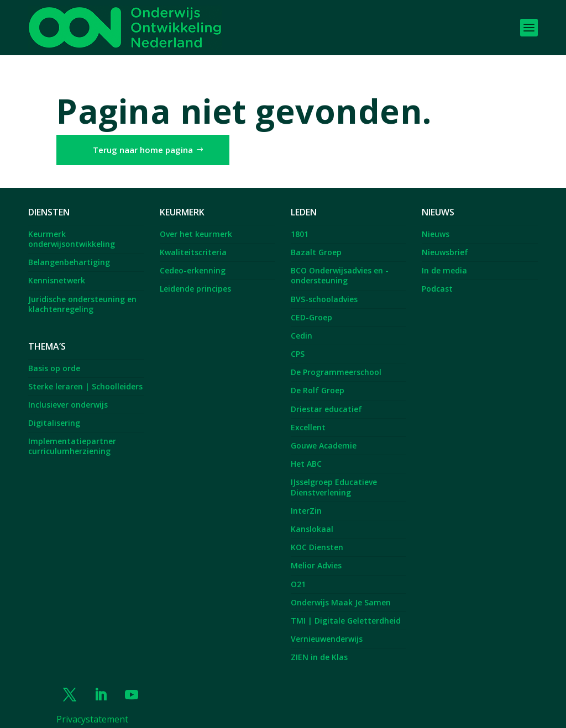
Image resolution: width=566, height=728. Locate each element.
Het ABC (306, 454)
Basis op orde (54, 358)
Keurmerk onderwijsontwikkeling (72, 228)
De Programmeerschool (336, 362)
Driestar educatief (326, 399)
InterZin (306, 500)
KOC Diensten (317, 537)
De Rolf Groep (318, 380)
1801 (300, 223)
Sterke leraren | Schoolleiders (85, 376)
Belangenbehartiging (69, 252)
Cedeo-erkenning (193, 260)
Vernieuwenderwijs (327, 628)
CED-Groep (311, 307)
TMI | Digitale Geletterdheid (346, 610)
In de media (444, 260)
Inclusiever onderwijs (68, 394)
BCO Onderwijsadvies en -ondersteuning (340, 265)
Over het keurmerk (196, 223)
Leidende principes (195, 279)
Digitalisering (54, 412)
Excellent (308, 417)
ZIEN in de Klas (319, 647)
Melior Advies (316, 555)
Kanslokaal (312, 518)
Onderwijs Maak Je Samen (341, 592)
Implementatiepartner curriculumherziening (72, 436)
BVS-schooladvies (324, 289)
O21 (298, 574)
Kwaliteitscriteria (193, 242)
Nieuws (436, 223)
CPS (298, 343)
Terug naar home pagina (143, 139)
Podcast (437, 279)
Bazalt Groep (316, 242)
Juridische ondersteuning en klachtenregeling (82, 294)
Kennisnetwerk (57, 270)
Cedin (302, 325)
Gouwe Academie (324, 435)
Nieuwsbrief (445, 242)
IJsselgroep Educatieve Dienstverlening (334, 477)
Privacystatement (92, 709)
